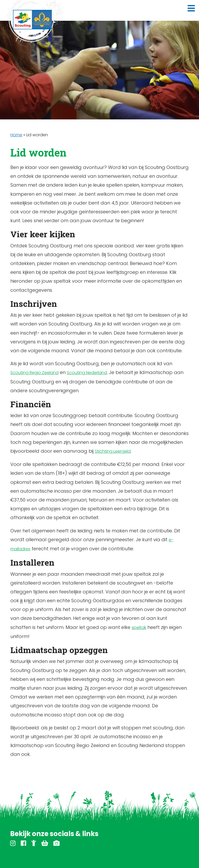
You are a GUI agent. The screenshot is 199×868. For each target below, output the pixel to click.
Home (16, 135)
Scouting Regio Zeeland (34, 373)
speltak (139, 628)
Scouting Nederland (87, 373)
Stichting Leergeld (113, 451)
